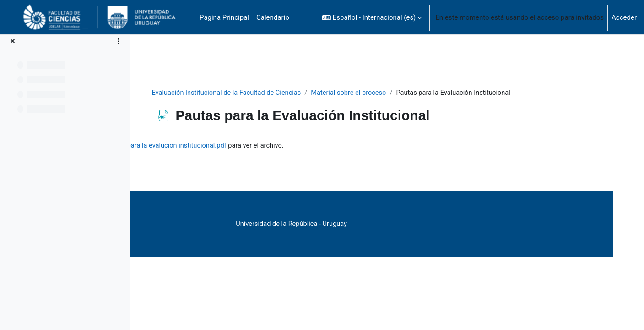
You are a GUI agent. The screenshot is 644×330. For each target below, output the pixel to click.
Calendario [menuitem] (273, 17)
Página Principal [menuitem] (224, 17)
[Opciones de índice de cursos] (119, 41)
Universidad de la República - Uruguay (380, 235)
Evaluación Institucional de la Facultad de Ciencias (274, 93)
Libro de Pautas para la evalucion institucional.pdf (263, 156)
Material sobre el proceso (399, 93)
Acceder (624, 17)
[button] (372, 17)
